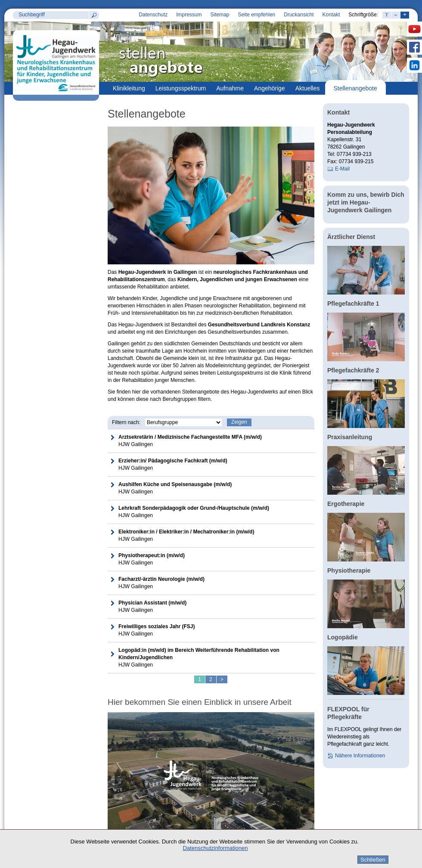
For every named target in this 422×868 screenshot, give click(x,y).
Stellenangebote (355, 88)
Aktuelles (308, 88)
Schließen (373, 860)
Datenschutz (153, 15)
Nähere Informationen (360, 756)
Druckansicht (299, 15)
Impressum (189, 15)
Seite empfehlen (257, 15)
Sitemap (220, 15)
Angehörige (270, 88)
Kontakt (331, 15)
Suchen (94, 15)
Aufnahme (230, 88)
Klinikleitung (129, 88)
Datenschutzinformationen (215, 848)
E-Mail (342, 169)
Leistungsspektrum (181, 88)
